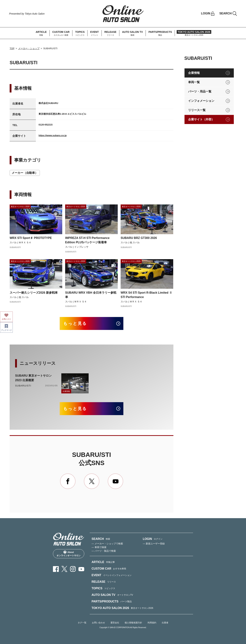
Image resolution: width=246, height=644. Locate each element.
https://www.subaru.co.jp (53, 135)
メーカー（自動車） (25, 173)
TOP (12, 48)
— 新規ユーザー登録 (154, 544)
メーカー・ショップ (29, 48)
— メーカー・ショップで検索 (107, 544)
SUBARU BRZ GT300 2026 (139, 238)
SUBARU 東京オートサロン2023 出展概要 (33, 378)
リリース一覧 (197, 110)
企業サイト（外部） (201, 119)
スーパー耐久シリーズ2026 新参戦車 (34, 293)
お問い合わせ (98, 623)
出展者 (165, 623)
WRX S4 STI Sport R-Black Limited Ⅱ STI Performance (146, 295)
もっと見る (75, 323)
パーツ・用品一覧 (200, 91)
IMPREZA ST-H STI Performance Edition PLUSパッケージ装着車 (87, 240)
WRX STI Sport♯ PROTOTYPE (31, 238)
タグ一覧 (82, 623)
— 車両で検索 (99, 547)
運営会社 (115, 623)
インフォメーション (201, 101)
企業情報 (194, 73)
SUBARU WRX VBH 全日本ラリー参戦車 (91, 295)
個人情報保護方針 (133, 623)
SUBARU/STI (23, 386)
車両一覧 (194, 82)
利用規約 (152, 623)
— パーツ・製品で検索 (104, 551)
